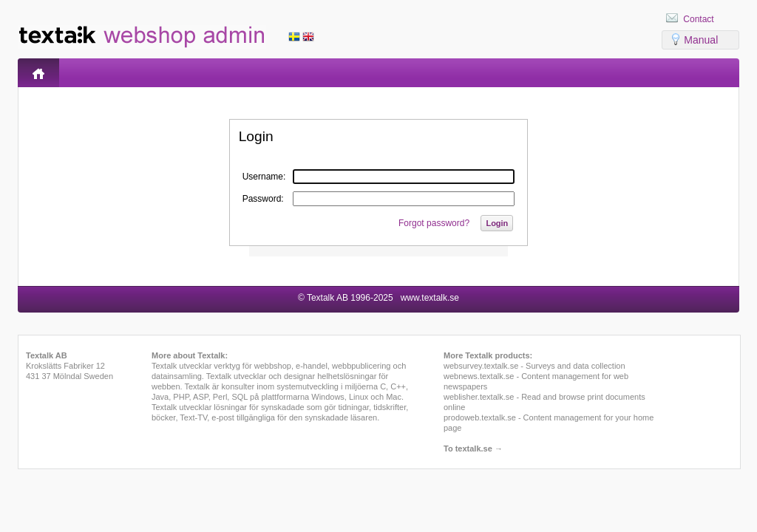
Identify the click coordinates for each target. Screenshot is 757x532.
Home (38, 73)
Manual (701, 40)
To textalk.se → (473, 449)
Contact (698, 19)
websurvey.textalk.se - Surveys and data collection (534, 366)
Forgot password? (434, 223)
